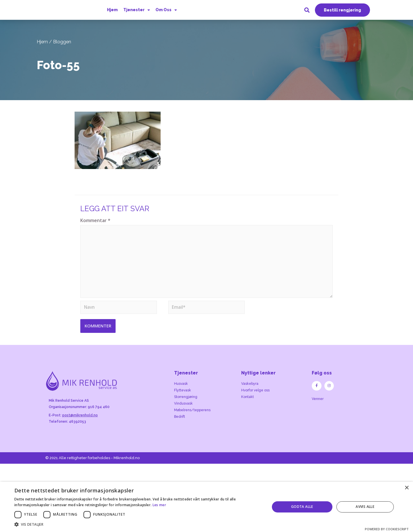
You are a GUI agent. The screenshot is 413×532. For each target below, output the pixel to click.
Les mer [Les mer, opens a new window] (159, 505)
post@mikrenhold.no (80, 420)
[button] (342, 11)
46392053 (77, 426)
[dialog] (206, 507)
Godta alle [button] (302, 507)
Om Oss (165, 11)
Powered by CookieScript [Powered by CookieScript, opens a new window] (387, 529)
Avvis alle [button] (365, 507)
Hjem (112, 11)
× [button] (407, 488)
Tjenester (136, 11)
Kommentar (95, 222)
